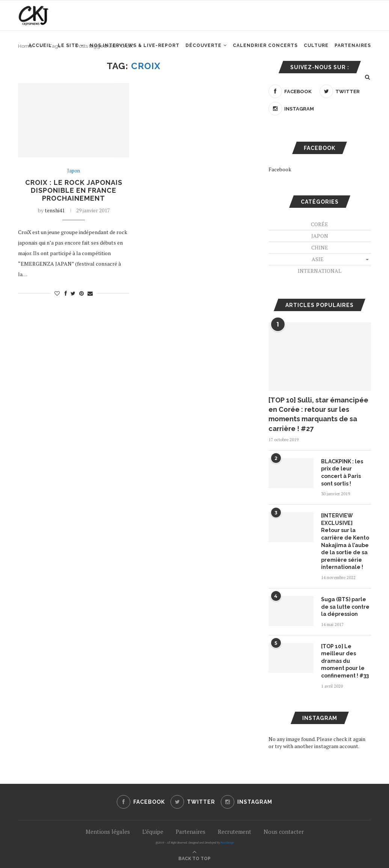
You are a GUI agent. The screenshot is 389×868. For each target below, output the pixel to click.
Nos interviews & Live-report (135, 45)
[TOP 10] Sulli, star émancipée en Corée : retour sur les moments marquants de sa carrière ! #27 (318, 414)
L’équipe (153, 832)
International (320, 271)
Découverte (204, 45)
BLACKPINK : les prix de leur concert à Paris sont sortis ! (342, 473)
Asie (318, 259)
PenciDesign (227, 843)
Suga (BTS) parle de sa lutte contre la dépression (345, 607)
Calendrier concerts (265, 45)
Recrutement (234, 832)
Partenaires (353, 45)
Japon (74, 171)
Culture (316, 45)
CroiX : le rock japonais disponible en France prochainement (74, 190)
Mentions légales (108, 832)
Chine (320, 247)
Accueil (40, 45)
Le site (68, 45)
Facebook (280, 169)
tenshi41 (55, 210)
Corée (320, 224)
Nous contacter (284, 832)
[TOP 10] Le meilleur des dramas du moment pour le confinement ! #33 (345, 661)
